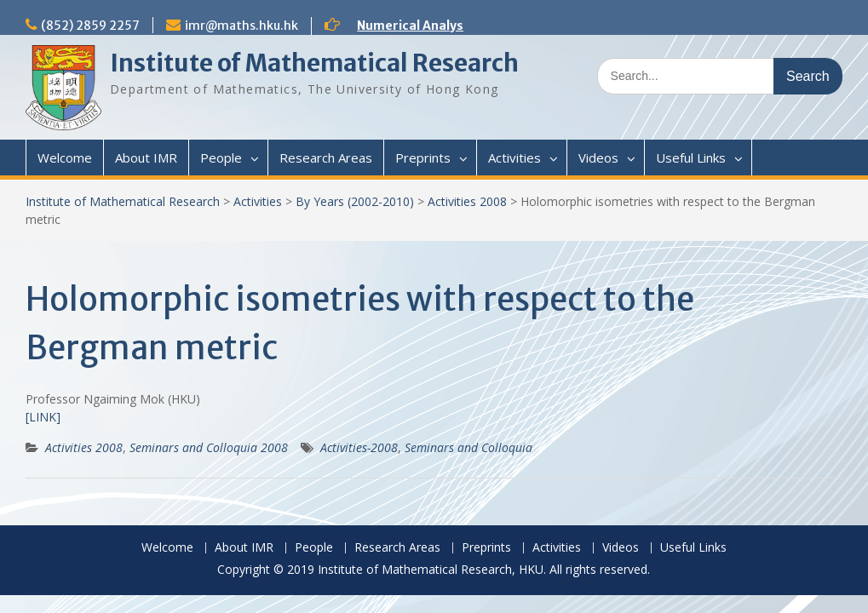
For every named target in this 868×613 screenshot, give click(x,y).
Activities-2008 (359, 447)
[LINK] (43, 417)
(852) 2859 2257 (90, 26)
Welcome (65, 158)
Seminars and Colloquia (468, 447)
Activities (514, 158)
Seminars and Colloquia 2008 (209, 447)
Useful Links (691, 158)
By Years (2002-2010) (355, 201)
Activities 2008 (467, 201)
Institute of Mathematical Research (314, 63)
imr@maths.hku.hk (241, 26)
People (221, 158)
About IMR (146, 158)
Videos (598, 158)
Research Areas (326, 158)
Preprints (423, 158)
